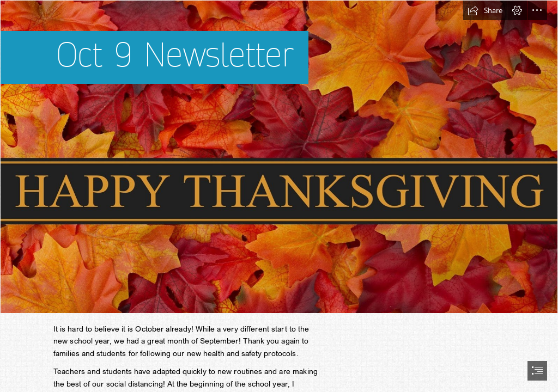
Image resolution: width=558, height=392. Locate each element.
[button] (485, 10)
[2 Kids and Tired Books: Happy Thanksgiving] (279, 157)
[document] (279, 196)
